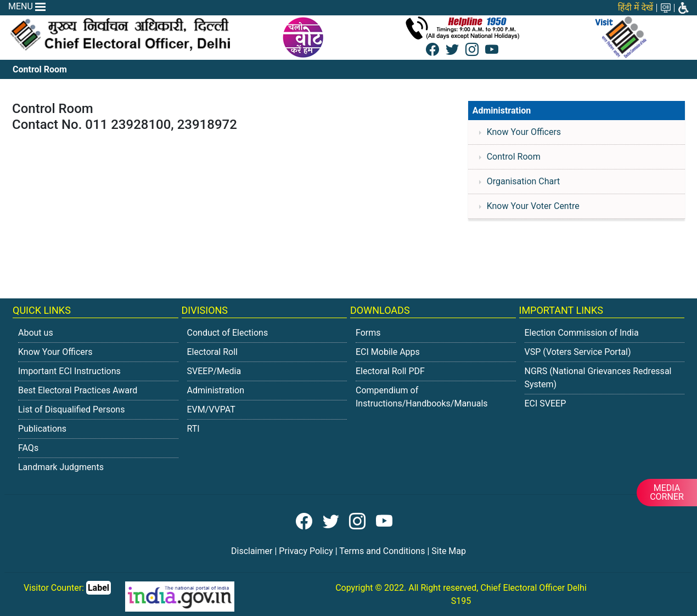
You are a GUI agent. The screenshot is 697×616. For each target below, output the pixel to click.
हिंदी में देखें (636, 7)
